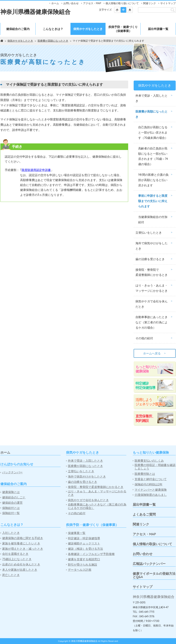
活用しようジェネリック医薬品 (150, 402)
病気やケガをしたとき (88, 29)
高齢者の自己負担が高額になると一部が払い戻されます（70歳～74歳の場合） (153, 156)
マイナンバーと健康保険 (151, 490)
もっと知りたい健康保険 (147, 369)
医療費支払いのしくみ (149, 461)
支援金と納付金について (151, 479)
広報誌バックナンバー (149, 564)
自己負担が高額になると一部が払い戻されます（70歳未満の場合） (153, 132)
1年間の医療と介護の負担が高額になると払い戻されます (153, 180)
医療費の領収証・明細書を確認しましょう (155, 467)
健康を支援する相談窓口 (84, 559)
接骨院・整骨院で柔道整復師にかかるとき (152, 272)
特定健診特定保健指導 (145, 385)
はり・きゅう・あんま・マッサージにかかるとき (152, 288)
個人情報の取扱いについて (152, 544)
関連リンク (150, 3)
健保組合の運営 (12, 503)
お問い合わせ (71, 3)
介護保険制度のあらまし (151, 495)
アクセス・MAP (92, 3)
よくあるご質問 (144, 514)
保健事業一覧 (77, 533)
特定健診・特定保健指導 (84, 538)
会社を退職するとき (15, 554)
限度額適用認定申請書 (36, 170)
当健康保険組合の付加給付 (153, 220)
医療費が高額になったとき (53, 41)
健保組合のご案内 (18, 29)
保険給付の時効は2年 (149, 484)
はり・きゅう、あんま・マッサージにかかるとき (97, 493)
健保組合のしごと (14, 497)
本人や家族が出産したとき (20, 570)
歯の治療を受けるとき (150, 259)
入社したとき (11, 533)
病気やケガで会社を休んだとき (152, 304)
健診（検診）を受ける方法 (85, 549)
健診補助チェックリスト (84, 543)
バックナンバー (12, 472)
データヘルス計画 (80, 570)
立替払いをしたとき (149, 233)
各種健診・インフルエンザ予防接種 (91, 554)
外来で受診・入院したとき (152, 98)
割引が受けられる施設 (83, 565)
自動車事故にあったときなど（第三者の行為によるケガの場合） (152, 322)
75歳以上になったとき (17, 559)
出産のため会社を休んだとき (21, 564)
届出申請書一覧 (158, 29)
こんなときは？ (53, 29)
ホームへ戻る (155, 353)
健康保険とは (11, 492)
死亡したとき (11, 575)
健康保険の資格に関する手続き (23, 538)
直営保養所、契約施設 (145, 418)
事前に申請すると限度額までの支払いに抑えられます (153, 201)
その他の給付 (144, 338)
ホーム (55, 3)
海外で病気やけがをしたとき (152, 246)
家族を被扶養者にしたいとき (21, 543)
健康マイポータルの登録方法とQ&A (154, 575)
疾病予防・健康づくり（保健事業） (123, 29)
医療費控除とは (145, 474)
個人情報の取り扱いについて (122, 3)
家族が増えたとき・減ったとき (23, 549)
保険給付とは (11, 508)
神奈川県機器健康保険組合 (35, 12)
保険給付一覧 (11, 513)
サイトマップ (168, 3)
